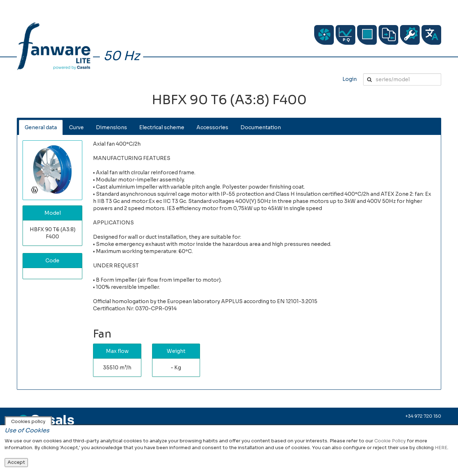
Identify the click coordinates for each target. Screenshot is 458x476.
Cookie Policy (390, 441)
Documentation (261, 127)
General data (41, 127)
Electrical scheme (162, 127)
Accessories (212, 127)
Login (350, 79)
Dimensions (111, 127)
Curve (76, 127)
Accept (16, 462)
